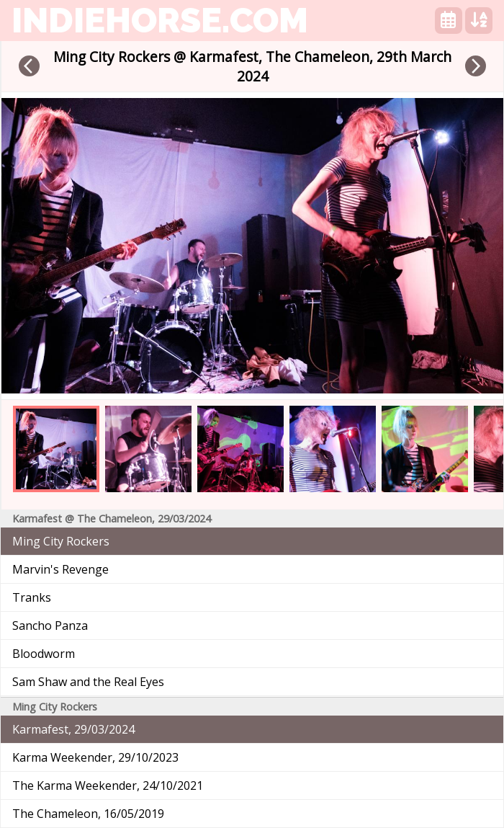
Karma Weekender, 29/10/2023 (95, 757)
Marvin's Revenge (60, 569)
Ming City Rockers (61, 541)
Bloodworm (44, 654)
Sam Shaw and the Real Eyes (88, 682)
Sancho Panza (50, 626)
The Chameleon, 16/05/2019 (88, 814)
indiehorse (160, 20)
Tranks (32, 597)
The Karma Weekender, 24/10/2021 (108, 785)
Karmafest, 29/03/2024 (73, 729)
